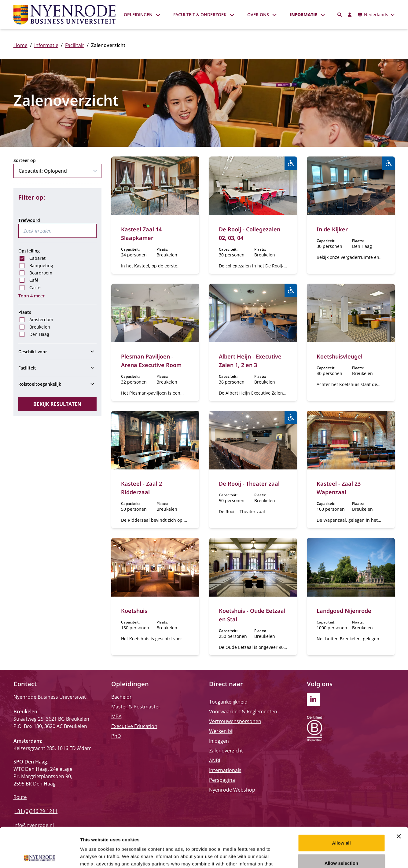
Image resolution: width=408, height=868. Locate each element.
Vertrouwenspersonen (235, 721)
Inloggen (219, 741)
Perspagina (222, 780)
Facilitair (75, 45)
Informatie (303, 15)
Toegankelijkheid (228, 702)
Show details (321, 856)
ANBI (215, 760)
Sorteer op (25, 160)
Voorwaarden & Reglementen (243, 712)
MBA (116, 716)
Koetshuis (134, 611)
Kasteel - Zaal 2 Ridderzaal (142, 488)
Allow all (341, 803)
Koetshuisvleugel (340, 356)
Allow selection (342, 823)
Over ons (258, 15)
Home (20, 45)
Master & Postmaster (136, 707)
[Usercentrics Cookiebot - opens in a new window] (40, 856)
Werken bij (221, 731)
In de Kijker (332, 229)
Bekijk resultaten (57, 404)
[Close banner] (399, 796)
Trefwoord (29, 220)
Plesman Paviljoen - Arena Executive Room (151, 361)
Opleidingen (138, 15)
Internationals (225, 770)
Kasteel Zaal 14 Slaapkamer (141, 234)
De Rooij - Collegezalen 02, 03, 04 (250, 234)
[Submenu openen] (158, 15)
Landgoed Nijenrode (344, 611)
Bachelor (121, 697)
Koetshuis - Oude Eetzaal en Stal (252, 615)
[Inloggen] (350, 15)
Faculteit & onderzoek (200, 15)
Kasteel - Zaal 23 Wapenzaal (339, 488)
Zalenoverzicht (226, 751)
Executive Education (134, 726)
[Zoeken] (340, 15)
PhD (116, 736)
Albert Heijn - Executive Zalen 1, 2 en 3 (250, 361)
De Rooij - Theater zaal (249, 484)
